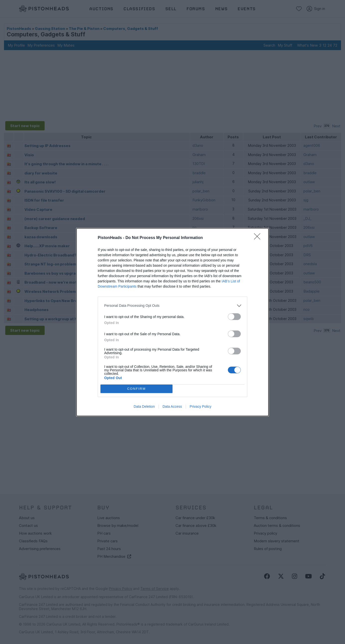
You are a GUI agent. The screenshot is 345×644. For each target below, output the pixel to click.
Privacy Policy (201, 406)
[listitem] (172, 306)
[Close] (259, 238)
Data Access (172, 406)
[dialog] (172, 322)
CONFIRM (136, 389)
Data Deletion (144, 406)
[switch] (234, 317)
